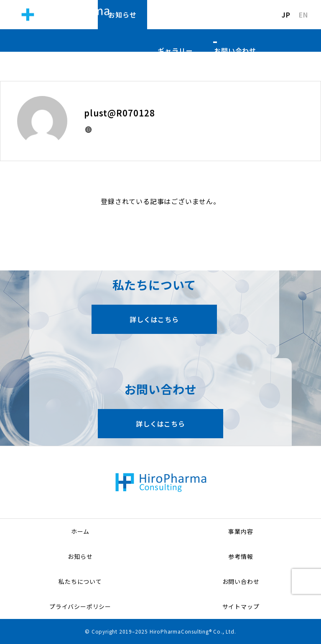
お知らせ (122, 15)
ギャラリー (175, 51)
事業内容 (241, 531)
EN (304, 15)
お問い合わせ (235, 51)
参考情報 (172, 15)
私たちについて (232, 15)
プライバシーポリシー (80, 606)
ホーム (80, 531)
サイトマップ (241, 606)
